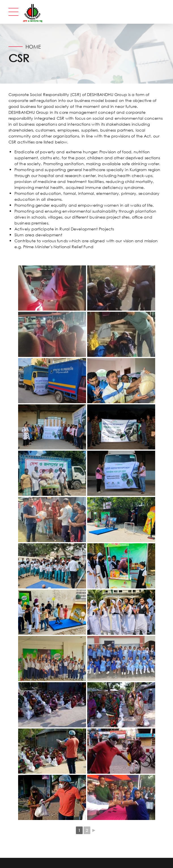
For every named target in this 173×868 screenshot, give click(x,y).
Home (33, 47)
